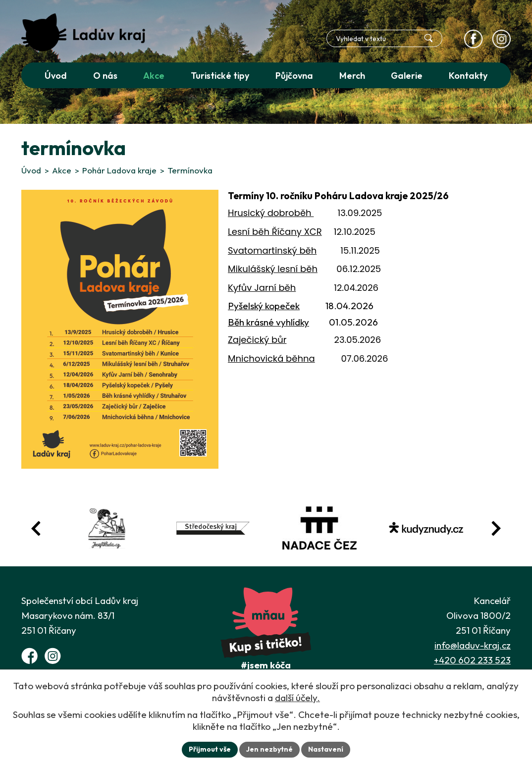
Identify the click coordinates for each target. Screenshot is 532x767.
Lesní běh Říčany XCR (275, 232)
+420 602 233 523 (472, 660)
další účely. (297, 698)
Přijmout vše (210, 749)
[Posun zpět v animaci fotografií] (36, 528)
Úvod (31, 170)
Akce (62, 170)
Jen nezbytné (269, 749)
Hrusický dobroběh (271, 213)
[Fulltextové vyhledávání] (384, 38)
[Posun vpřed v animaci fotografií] (496, 528)
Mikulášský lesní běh (273, 269)
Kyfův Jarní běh (262, 288)
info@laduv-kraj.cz (473, 645)
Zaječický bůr (257, 340)
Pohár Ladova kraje (119, 170)
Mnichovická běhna (271, 358)
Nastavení (326, 749)
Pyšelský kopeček (264, 306)
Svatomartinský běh (272, 250)
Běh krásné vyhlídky (268, 322)
